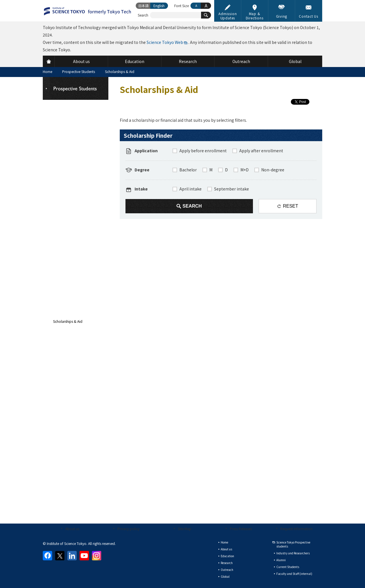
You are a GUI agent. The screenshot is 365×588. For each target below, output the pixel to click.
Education (227, 556)
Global (225, 576)
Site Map (185, 529)
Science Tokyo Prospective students (293, 544)
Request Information (296, 529)
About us (72, 529)
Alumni (281, 560)
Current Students (288, 567)
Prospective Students (79, 71)
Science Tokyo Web (165, 42)
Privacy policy (128, 529)
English (159, 6)
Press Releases (241, 529)
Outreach (227, 570)
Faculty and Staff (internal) (294, 574)
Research (227, 563)
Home (47, 71)
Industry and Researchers (293, 553)
